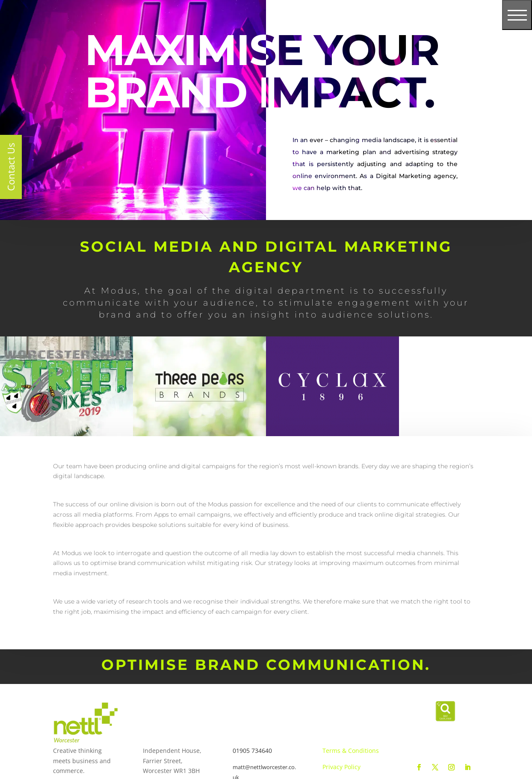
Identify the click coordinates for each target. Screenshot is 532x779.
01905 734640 (252, 751)
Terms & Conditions (351, 751)
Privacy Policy (341, 767)
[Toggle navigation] (517, 15)
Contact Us (11, 167)
